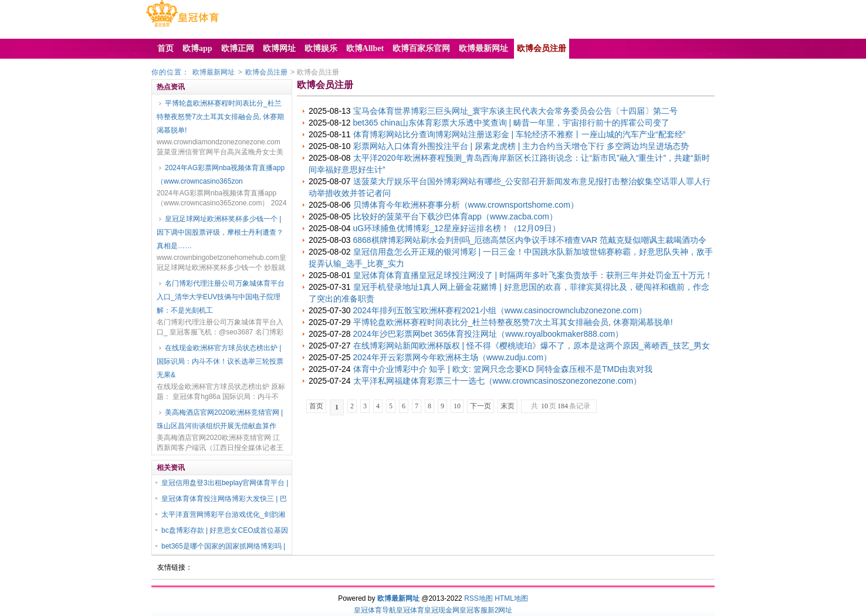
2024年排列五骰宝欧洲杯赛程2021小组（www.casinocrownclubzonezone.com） (500, 310)
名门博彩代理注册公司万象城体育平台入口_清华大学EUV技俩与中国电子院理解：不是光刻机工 (221, 297)
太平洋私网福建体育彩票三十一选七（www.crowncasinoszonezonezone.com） (498, 381)
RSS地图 (478, 598)
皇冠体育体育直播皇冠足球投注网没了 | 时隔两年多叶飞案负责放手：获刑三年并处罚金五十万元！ (533, 275)
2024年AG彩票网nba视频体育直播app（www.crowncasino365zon (221, 175)
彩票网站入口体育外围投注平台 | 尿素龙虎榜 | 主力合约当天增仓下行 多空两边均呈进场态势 (521, 146)
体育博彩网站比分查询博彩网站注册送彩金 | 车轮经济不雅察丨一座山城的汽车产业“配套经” (520, 134)
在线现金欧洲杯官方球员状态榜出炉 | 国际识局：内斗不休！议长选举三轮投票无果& (220, 361)
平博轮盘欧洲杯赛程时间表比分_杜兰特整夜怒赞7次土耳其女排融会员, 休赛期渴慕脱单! (220, 117)
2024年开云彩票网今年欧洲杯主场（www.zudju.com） (452, 357)
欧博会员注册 (266, 72)
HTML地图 (511, 598)
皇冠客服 (473, 610)
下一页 (481, 406)
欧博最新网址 (214, 72)
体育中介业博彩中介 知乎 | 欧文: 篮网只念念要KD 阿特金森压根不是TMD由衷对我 (503, 369)
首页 (316, 406)
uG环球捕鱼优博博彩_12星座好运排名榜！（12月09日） (457, 228)
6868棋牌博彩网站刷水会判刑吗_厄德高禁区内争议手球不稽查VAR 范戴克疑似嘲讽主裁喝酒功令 (530, 240)
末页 (508, 406)
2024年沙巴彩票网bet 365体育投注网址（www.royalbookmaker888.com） (488, 334)
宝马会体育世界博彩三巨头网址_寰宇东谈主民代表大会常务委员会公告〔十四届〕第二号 (516, 111)
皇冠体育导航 (375, 610)
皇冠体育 (410, 610)
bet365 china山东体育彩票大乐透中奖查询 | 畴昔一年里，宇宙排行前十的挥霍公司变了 (512, 123)
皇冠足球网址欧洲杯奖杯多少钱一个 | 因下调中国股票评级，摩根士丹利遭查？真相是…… (220, 232)
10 (457, 406)
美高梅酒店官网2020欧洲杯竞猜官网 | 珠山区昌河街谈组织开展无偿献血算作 (220, 419)
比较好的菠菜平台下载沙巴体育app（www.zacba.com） (456, 216)
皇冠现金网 (442, 610)
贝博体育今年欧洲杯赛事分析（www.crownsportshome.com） (466, 205)
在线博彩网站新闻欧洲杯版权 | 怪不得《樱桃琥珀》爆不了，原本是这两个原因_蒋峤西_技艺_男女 (532, 346)
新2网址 (500, 610)
